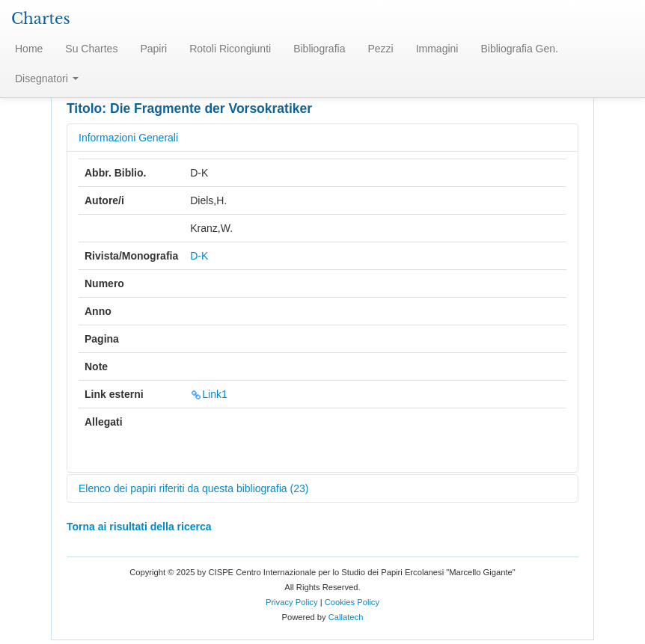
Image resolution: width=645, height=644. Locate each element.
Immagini (437, 49)
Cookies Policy (352, 602)
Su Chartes (91, 49)
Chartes (41, 19)
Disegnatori (47, 79)
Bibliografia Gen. (519, 49)
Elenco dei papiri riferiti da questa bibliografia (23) (193, 488)
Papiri (153, 49)
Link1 (208, 394)
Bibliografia (319, 49)
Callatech (346, 617)
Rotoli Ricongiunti (230, 49)
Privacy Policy (292, 602)
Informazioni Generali (128, 138)
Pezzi (380, 49)
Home (29, 49)
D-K (199, 256)
